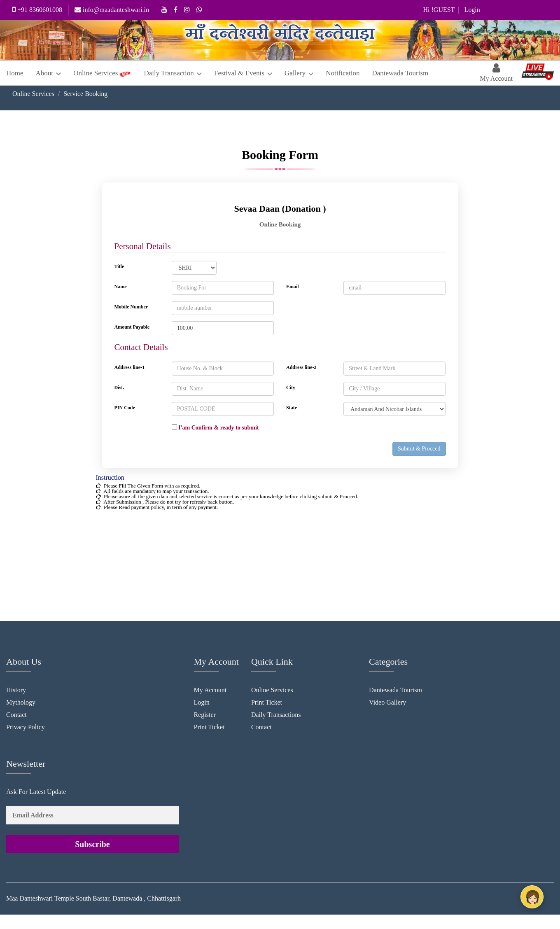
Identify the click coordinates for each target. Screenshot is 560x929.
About (49, 73)
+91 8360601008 (37, 9)
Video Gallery (387, 702)
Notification (343, 73)
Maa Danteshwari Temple (40, 898)
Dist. (119, 387)
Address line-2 (301, 367)
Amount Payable (132, 327)
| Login (467, 10)
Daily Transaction (173, 73)
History (16, 690)
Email (293, 287)
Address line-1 (129, 367)
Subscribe (92, 844)
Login (202, 702)
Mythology (21, 702)
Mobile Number (131, 307)
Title (119, 266)
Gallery (299, 73)
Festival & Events (243, 73)
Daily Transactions (276, 715)
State (292, 408)
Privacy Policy (26, 727)
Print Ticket (209, 727)
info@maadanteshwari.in (112, 10)
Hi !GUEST (439, 10)
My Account (210, 690)
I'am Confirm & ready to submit (215, 427)
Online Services (96, 73)
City (291, 387)
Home (15, 73)
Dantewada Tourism (400, 73)
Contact (16, 715)
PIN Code (125, 408)
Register (205, 715)
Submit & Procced (419, 449)
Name (121, 287)
